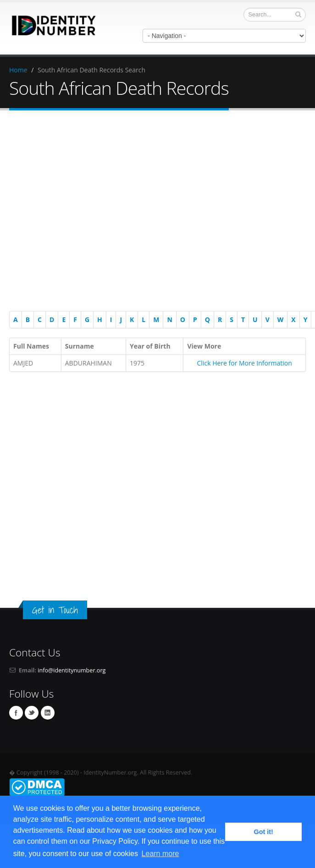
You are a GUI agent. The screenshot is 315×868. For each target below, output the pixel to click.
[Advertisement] (153, 212)
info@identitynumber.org (72, 670)
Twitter (32, 713)
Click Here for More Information (245, 363)
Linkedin (48, 713)
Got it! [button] (264, 832)
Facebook (16, 713)
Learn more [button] (160, 854)
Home (18, 70)
